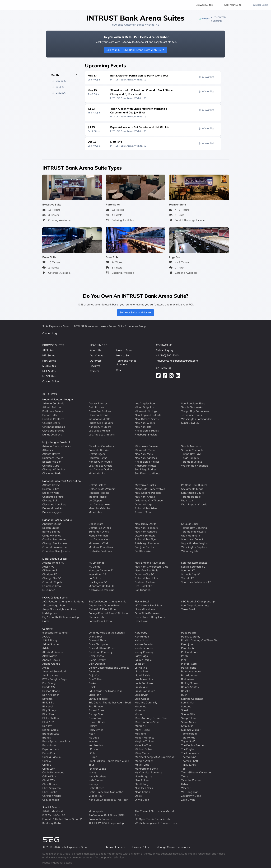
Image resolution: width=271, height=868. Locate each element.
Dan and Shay (97, 640)
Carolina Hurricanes (54, 539)
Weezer (186, 788)
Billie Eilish (49, 702)
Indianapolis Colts (99, 419)
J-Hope (93, 757)
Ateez (46, 667)
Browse (204, 5)
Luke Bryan (142, 695)
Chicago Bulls (51, 500)
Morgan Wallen (144, 761)
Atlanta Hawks (51, 485)
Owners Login (51, 333)
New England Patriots (148, 415)
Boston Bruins (51, 528)
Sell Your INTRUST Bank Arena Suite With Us (135, 50)
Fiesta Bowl (142, 601)
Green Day (95, 718)
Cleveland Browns (53, 431)
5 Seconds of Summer (55, 633)
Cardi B (47, 765)
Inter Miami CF (97, 574)
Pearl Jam (187, 644)
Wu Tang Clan (190, 792)
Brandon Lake (51, 734)
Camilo (47, 761)
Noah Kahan (142, 792)
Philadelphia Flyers (146, 539)
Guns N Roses (97, 722)
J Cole (92, 753)
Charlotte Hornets (53, 497)
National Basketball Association (62, 481)
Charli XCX (49, 780)
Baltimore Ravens (53, 411)
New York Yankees (146, 458)
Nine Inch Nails (144, 788)
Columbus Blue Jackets (56, 551)
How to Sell (123, 355)
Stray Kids (187, 726)
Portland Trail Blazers (194, 485)
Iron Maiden (96, 745)
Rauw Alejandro (191, 671)
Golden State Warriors (102, 489)
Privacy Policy (141, 847)
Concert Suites (51, 381)
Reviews (95, 366)
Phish (184, 656)
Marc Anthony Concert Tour (151, 718)
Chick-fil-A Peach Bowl (103, 609)
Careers (94, 371)
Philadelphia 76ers (146, 508)
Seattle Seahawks (192, 407)
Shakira (186, 710)
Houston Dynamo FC (101, 570)
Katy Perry (141, 633)
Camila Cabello (52, 757)
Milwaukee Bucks (145, 485)
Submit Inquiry (165, 350)
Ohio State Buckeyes (147, 613)
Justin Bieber (96, 788)
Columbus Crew (52, 586)
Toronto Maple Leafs (193, 532)
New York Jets (143, 427)
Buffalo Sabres (51, 532)
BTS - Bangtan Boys (54, 679)
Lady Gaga (141, 656)
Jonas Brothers (97, 776)
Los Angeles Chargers (102, 434)
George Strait (97, 714)
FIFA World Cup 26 (54, 815)
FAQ (119, 370)
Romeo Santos (190, 687)
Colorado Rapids (52, 582)
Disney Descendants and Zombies (109, 667)
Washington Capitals (194, 547)
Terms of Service (116, 847)
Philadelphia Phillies (147, 462)
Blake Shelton (51, 718)
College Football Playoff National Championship (109, 615)
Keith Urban (142, 640)
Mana (138, 714)
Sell (233, 5)
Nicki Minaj (141, 784)
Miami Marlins (97, 473)
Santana (186, 706)
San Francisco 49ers (193, 403)
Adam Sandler (51, 644)
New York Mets (144, 454)
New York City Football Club (152, 566)
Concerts (47, 629)
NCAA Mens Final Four (148, 605)
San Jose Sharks (144, 547)
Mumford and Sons (146, 768)
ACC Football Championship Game (63, 601)
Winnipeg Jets (190, 551)
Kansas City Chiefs (100, 427)
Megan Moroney (145, 737)
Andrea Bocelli (51, 660)
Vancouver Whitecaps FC (196, 582)
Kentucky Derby (52, 823)
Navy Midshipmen (146, 609)
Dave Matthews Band (102, 648)
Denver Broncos (98, 403)
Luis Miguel (142, 687)
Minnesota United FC (101, 586)
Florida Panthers (99, 535)
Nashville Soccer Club (102, 590)
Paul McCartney (191, 636)
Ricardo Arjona (190, 675)
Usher (185, 784)
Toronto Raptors (191, 497)
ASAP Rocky (50, 640)
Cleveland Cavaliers (54, 504)
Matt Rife (140, 734)
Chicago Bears (51, 423)
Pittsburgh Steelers (146, 434)
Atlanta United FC (53, 563)
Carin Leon (49, 768)
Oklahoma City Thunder (149, 500)
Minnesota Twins (145, 450)
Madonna (141, 706)
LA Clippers (95, 500)
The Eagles (188, 749)
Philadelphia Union (146, 578)
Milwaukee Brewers (147, 446)
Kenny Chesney (144, 652)
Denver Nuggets (52, 512)
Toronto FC (188, 578)
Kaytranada (142, 636)
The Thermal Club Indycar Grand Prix (154, 813)
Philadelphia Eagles (147, 431)
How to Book (124, 350)
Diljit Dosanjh (97, 664)
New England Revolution (150, 563)
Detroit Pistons (97, 485)
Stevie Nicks (188, 722)
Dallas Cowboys (52, 434)
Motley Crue (142, 765)
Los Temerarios (144, 679)
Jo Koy (93, 772)
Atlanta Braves (51, 454)
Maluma (140, 710)
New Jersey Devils (145, 524)
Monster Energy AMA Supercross (154, 757)
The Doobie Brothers (193, 745)
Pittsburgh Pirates (146, 465)
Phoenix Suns (143, 512)
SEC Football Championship (198, 601)
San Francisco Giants (147, 473)
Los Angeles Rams (146, 403)
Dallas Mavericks (52, 508)
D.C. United (49, 590)
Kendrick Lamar (144, 648)
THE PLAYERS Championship (106, 823)
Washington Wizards (194, 504)
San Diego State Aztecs (195, 605)
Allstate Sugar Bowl (54, 605)
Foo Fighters (96, 706)
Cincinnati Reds (52, 473)
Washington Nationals (195, 465)
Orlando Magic (144, 504)
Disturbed (94, 671)
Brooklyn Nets (51, 493)
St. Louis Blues (190, 524)
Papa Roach (188, 633)
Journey (93, 784)
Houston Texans (98, 415)
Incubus (93, 741)
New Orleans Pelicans (148, 493)
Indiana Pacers (98, 497)
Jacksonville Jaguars (101, 423)
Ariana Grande (51, 664)
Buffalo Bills (50, 415)
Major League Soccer (55, 559)
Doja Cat (94, 675)
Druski (92, 687)
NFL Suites (49, 355)
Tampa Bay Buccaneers (195, 411)
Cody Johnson (51, 800)
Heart (92, 734)
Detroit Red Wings (100, 528)
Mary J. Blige (142, 730)
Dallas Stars (96, 524)
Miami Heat (96, 512)
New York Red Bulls (146, 570)
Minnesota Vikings (146, 411)
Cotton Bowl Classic (101, 621)
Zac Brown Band (191, 796)
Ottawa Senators (145, 535)
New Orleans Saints (147, 419)
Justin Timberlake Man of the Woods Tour (106, 794)
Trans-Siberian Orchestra (196, 772)
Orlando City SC (144, 574)
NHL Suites (49, 371)
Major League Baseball (56, 442)
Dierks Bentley (97, 660)
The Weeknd (189, 757)
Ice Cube (94, 737)
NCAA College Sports (55, 598)
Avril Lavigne (50, 675)
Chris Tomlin (50, 792)
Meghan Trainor (144, 741)
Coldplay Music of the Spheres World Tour (107, 635)
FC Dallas (94, 566)
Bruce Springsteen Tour (56, 741)
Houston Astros (98, 458)
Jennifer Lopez (97, 768)
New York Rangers (146, 532)
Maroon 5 (141, 726)
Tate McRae (188, 737)
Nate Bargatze (143, 776)
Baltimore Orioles (53, 458)
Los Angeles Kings (100, 539)
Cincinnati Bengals (54, 427)
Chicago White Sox (54, 469)
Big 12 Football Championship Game (61, 619)
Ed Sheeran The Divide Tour (105, 691)
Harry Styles (96, 730)
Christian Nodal (52, 796)
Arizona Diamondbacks (56, 446)
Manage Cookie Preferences (173, 847)
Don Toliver (95, 679)
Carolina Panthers (53, 419)
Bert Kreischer (51, 695)
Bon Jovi (47, 726)
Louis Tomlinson (145, 683)
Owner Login (261, 5)
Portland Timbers (145, 582)
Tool (184, 768)
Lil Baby (140, 664)
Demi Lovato (96, 656)
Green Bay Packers (100, 411)
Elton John (95, 695)
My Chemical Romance (148, 772)
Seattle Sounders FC (193, 566)
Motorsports (96, 811)
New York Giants (145, 423)
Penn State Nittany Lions (150, 617)
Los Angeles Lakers (100, 504)
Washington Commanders (197, 419)
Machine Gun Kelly (146, 702)
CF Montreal (50, 570)
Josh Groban (96, 780)
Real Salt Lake (143, 586)
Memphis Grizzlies (100, 508)
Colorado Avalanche (55, 547)
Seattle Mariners (191, 446)
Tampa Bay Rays (191, 454)
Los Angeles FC (98, 582)
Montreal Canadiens (101, 547)
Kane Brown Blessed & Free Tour (108, 800)
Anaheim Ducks (52, 524)
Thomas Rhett (190, 761)
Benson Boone (51, 691)
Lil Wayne (141, 667)
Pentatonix (188, 648)
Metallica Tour (143, 745)
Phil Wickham (190, 652)
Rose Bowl (141, 621)
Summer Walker (191, 730)
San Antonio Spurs (192, 493)
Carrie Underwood (53, 772)
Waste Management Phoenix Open (156, 823)
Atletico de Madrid (53, 811)
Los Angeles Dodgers (101, 469)
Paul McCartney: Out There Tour (200, 640)
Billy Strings (49, 710)
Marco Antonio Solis (147, 722)
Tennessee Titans (191, 415)
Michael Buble (143, 749)
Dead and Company (101, 652)
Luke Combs (142, 699)
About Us (95, 350)
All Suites (48, 350)
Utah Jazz (187, 500)
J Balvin (93, 749)
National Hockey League (57, 520)
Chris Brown (50, 784)
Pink (184, 660)
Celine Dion (49, 776)
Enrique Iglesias (98, 699)
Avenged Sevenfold (54, 671)
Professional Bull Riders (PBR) (107, 815)
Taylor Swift (188, 741)
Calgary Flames (52, 535)
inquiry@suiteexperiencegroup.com (177, 361)
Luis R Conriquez (145, 691)
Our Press (96, 361)
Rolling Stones (190, 683)
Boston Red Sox (52, 462)
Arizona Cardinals (53, 403)
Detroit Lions (96, 407)
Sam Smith (188, 702)
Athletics (48, 450)
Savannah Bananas (101, 819)
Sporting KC (188, 570)
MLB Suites (49, 366)
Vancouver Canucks (193, 539)
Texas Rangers (190, 458)
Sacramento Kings (192, 489)
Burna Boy (49, 753)
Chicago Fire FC (52, 578)
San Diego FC (143, 590)
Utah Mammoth (191, 535)
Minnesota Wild (98, 543)
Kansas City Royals (100, 462)
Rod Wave (187, 679)
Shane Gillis (188, 714)
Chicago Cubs (51, 465)
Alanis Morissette (53, 652)
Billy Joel (48, 706)
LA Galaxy (95, 578)
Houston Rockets (99, 493)
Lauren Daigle (143, 660)
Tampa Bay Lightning (194, 528)
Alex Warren (50, 656)
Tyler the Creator (191, 780)
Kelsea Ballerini (144, 644)
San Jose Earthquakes (194, 563)
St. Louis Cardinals (192, 450)
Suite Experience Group (56, 326)
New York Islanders (146, 528)
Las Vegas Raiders (100, 431)
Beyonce (47, 699)
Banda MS (49, 687)
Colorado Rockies (99, 450)
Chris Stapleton (52, 788)
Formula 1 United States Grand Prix (64, 819)
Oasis (138, 796)
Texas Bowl (188, 609)
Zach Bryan (188, 800)
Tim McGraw (189, 765)
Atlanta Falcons (52, 407)
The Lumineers (190, 753)
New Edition (142, 780)
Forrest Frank (96, 710)
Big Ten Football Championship (108, 601)
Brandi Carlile (50, 730)
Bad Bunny (49, 683)
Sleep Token (188, 718)
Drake (92, 683)
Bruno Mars (49, 745)
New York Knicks (145, 497)
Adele (46, 648)
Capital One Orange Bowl (104, 605)
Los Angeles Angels (100, 465)
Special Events (51, 807)
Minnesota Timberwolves (150, 489)
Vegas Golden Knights (194, 543)
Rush (184, 695)
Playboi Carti (189, 664)
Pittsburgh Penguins (147, 543)
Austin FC (48, 566)
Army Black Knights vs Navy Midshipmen (59, 611)
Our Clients (97, 355)
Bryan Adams (50, 749)
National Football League (58, 399)
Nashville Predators (100, 551)
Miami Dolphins (144, 407)
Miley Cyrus (142, 753)
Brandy (47, 737)
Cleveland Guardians (101, 446)
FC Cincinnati (97, 563)
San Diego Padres (146, 469)
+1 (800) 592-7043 (167, 355)
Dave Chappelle (98, 644)
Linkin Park (142, 671)
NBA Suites (49, 361)
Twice (185, 776)
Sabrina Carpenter (192, 699)
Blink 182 (48, 722)
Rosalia (186, 691)
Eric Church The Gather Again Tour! (110, 702)
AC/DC (46, 636)
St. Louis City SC (191, 574)
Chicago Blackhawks (55, 543)
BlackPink (48, 714)
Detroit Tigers (97, 454)
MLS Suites (49, 376)
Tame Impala (189, 734)
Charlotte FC (50, 574)
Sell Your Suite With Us (136, 312)
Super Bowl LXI (190, 423)
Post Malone (189, 667)
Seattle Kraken (144, 551)
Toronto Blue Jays (192, 462)
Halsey (93, 726)
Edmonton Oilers (99, 532)
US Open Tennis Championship (153, 819)
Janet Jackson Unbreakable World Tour (109, 763)
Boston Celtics (51, 489)
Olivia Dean (142, 800)
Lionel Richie (142, 675)
